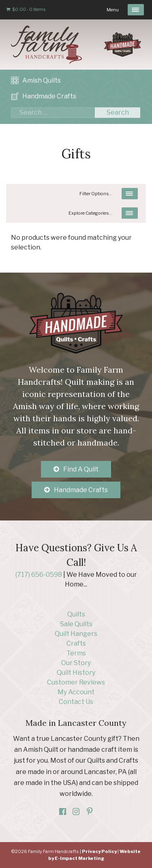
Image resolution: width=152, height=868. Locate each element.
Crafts (76, 643)
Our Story (76, 663)
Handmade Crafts (49, 96)
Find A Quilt (81, 469)
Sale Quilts (76, 624)
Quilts (76, 614)
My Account (76, 692)
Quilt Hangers (76, 634)
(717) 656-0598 (39, 575)
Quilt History (76, 673)
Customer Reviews (76, 682)
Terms (76, 653)
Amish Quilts (42, 80)
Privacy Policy (99, 851)
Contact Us (76, 702)
